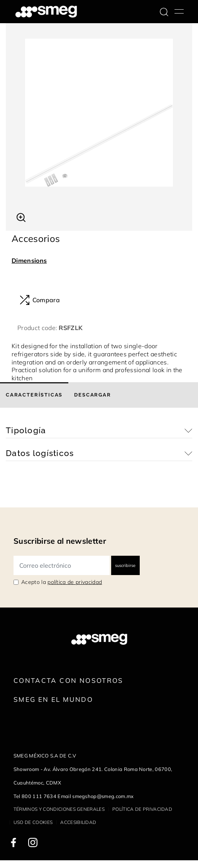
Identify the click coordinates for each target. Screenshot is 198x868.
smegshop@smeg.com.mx (103, 796)
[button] (21, 216)
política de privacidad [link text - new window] (75, 582)
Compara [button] (40, 300)
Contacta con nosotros (69, 680)
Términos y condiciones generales (59, 809)
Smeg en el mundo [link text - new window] (53, 699)
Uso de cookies (33, 822)
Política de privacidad (142, 809)
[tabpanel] (99, 113)
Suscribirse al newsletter (60, 541)
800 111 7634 (39, 796)
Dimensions (29, 260)
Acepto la (62, 582)
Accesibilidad (78, 822)
